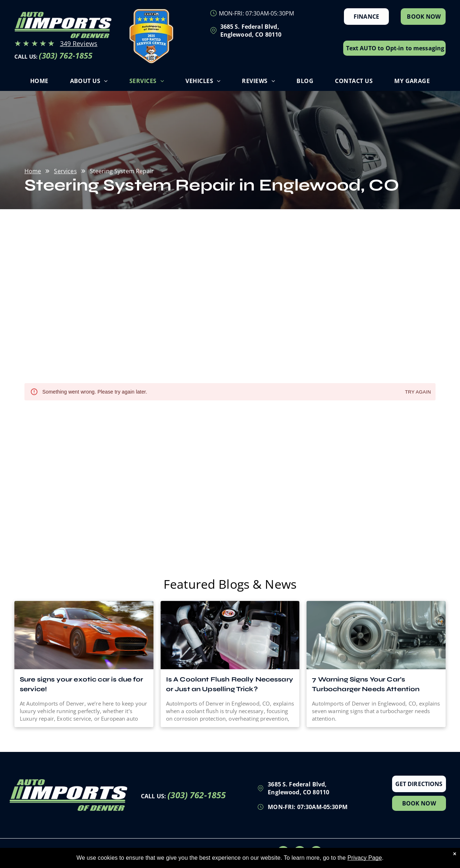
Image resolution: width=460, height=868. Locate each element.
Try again (418, 392)
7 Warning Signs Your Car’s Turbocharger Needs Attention (366, 684)
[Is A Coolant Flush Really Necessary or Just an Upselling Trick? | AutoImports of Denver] (230, 635)
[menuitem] (39, 83)
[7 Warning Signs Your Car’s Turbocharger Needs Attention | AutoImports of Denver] (376, 635)
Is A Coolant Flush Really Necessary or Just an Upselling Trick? (230, 684)
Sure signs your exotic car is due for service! (82, 684)
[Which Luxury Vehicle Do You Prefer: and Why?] (84, 635)
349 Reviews (79, 43)
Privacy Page (365, 858)
